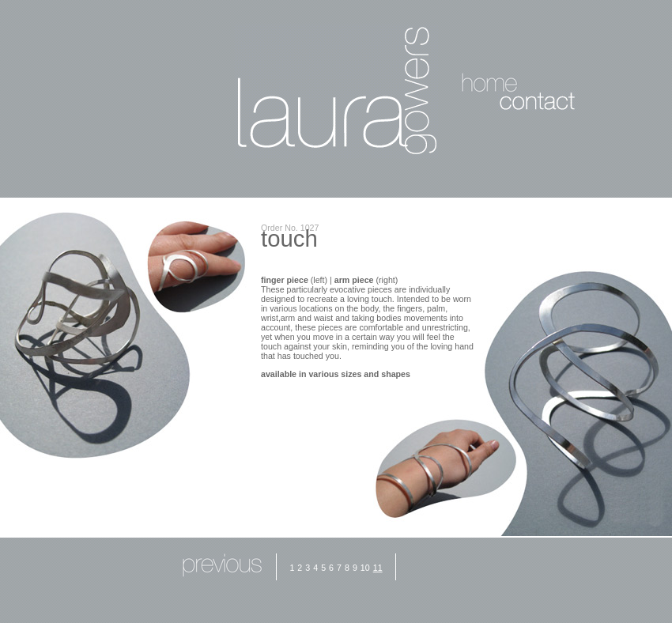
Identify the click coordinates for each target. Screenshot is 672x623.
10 (365, 568)
